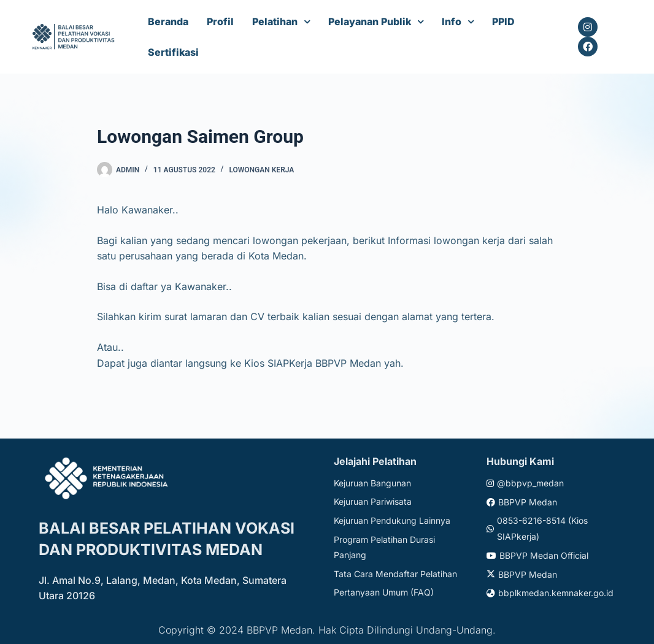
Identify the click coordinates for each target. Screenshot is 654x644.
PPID (503, 21)
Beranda (168, 21)
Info (452, 21)
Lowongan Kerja (261, 170)
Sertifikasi (173, 52)
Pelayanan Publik (370, 21)
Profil (220, 21)
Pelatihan (275, 21)
